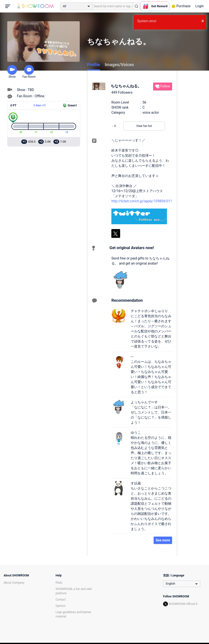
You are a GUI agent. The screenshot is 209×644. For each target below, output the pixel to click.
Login (199, 6)
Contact (61, 600)
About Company (14, 583)
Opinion (61, 606)
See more (163, 540)
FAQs (59, 583)
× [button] (203, 21)
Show (12, 72)
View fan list (144, 126)
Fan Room (29, 72)
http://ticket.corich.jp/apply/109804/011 (142, 201)
